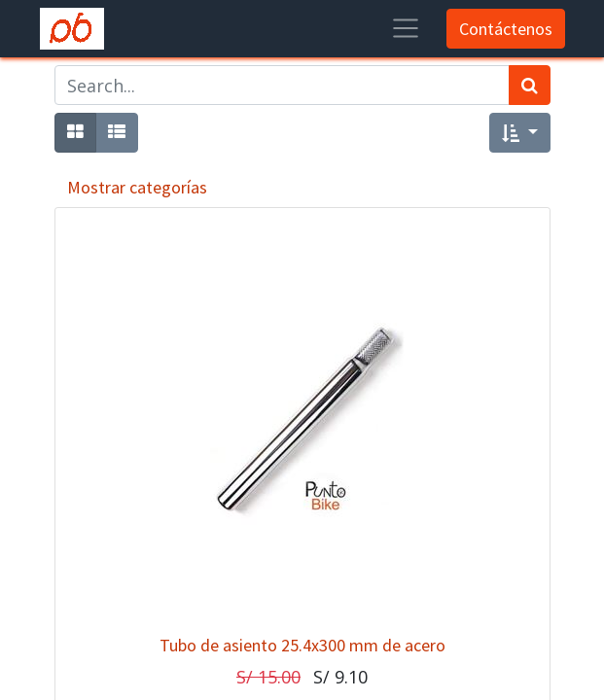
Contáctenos (506, 29)
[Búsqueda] (530, 85)
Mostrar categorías (137, 187)
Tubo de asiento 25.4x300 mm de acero (302, 645)
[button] (520, 133)
